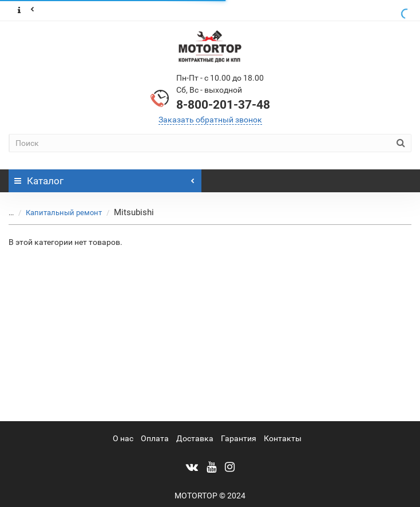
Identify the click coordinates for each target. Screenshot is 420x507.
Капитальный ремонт (57, 213)
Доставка (195, 438)
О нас (123, 438)
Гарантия (239, 438)
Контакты (283, 438)
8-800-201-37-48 (223, 105)
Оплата (155, 438)
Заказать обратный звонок (210, 120)
